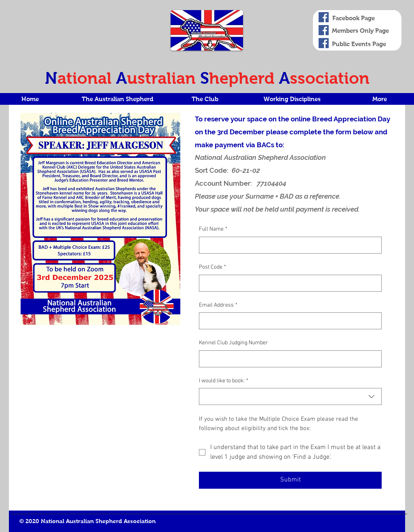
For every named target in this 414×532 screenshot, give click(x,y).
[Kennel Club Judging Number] (288, 359)
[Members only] (324, 30)
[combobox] (290, 396)
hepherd (244, 78)
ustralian (164, 78)
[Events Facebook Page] (324, 43)
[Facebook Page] (324, 17)
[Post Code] (288, 283)
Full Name (213, 229)
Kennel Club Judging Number (233, 343)
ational (87, 78)
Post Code (212, 267)
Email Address (218, 305)
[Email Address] (288, 321)
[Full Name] (288, 245)
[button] (117, 99)
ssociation (330, 78)
